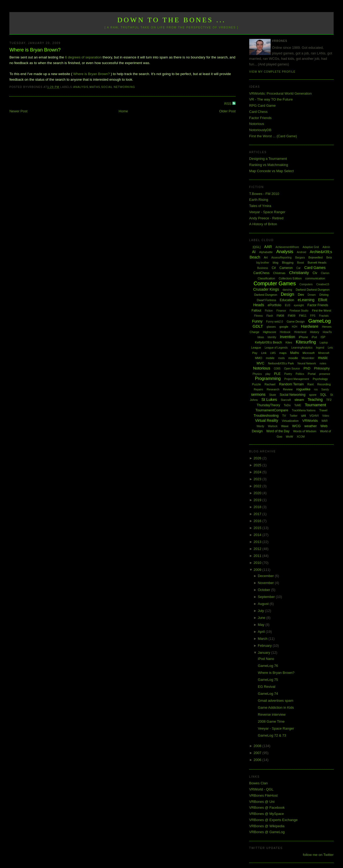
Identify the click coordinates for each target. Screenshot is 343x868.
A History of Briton (263, 224)
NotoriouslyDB (260, 130)
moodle (293, 358)
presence (325, 374)
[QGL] (257, 247)
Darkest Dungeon (266, 295)
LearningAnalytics (302, 348)
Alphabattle (266, 252)
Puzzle (257, 384)
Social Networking (118, 87)
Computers (306, 284)
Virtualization (290, 421)
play (268, 374)
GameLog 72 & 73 (272, 735)
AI (254, 252)
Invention (287, 337)
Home (123, 111)
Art (266, 257)
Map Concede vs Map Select (271, 171)
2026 (258, 458)
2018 (258, 507)
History (315, 332)
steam (299, 400)
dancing (287, 290)
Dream (312, 295)
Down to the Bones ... (172, 20)
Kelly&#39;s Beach (268, 342)
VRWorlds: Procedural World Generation (280, 93)
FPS (313, 316)
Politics (300, 374)
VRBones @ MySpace (267, 814)
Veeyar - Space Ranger (267, 212)
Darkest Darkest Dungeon (313, 290)
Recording (324, 384)
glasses (271, 327)
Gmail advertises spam (275, 701)
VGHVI (314, 416)
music (323, 358)
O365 (277, 369)
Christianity (299, 273)
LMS (273, 353)
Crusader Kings (266, 289)
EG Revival (266, 687)
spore (313, 395)
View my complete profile (272, 72)
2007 (258, 753)
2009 (258, 570)
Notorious (257, 124)
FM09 (292, 316)
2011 (258, 556)
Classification (266, 278)
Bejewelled (316, 257)
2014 (258, 535)
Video (326, 416)
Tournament (315, 405)
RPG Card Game (262, 106)
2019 (258, 500)
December (266, 576)
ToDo (287, 405)
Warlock (273, 426)
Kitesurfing (306, 342)
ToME (298, 405)
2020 (258, 493)
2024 (258, 472)
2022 (258, 486)
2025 (258, 465)
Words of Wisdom (305, 431)
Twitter (294, 416)
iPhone (303, 337)
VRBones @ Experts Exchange (273, 820)
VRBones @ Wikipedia (267, 826)
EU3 (287, 305)
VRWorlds (310, 421)
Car (299, 268)
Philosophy (322, 368)
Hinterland (300, 332)
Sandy (325, 389)
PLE (277, 374)
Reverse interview (272, 714)
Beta (329, 258)
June (262, 618)
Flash (270, 316)
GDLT (258, 326)
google (284, 327)
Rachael (270, 384)
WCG (296, 426)
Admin (326, 247)
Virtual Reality (267, 420)
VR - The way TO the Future (271, 99)
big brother (263, 263)
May (262, 625)
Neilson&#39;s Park (281, 363)
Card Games (315, 268)
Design (288, 294)
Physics (257, 374)
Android (301, 252)
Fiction (269, 311)
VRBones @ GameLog (267, 832)
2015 (258, 528)
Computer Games (275, 283)
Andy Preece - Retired (266, 218)
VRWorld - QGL (261, 789)
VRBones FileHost (263, 795)
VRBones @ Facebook (267, 808)
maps (283, 353)
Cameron (286, 268)
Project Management (297, 379)
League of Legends (276, 348)
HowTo (327, 332)
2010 (258, 563)
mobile (270, 358)
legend (320, 348)
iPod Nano (266, 659)
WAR (325, 421)
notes (323, 363)
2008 (258, 746)
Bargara (300, 258)
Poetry (288, 374)
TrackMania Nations (304, 410)
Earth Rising (259, 200)
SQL (323, 395)
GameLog (320, 321)
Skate (273, 395)
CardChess (262, 273)
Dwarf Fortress (266, 300)
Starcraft (286, 400)
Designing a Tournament (268, 159)
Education (287, 300)
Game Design (296, 322)
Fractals (324, 316)
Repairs (258, 389)
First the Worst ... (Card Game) (273, 136)
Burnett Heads (317, 263)
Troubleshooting (266, 415)
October (264, 590)
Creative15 (323, 284)
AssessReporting (281, 258)
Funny (257, 321)
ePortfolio (275, 305)
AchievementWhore (287, 247)
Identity (272, 337)
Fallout (256, 311)
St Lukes (269, 399)
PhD (307, 368)
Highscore (270, 332)
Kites (289, 342)
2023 (258, 479)
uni (303, 415)
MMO (258, 358)
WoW (290, 437)
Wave (285, 426)
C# (274, 268)
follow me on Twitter (318, 855)
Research (273, 389)
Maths (95, 87)
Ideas (260, 337)
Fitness (258, 316)
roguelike (303, 389)
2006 (258, 760)
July (261, 611)
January (264, 653)
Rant (310, 384)
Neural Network (307, 363)
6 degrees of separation (83, 57)
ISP (323, 337)
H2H (294, 327)
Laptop (324, 343)
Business (263, 268)
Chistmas (279, 273)
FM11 (303, 316)
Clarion (325, 273)
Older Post (227, 111)
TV (284, 416)
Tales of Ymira (260, 206)
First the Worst (321, 311)
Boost (301, 263)
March (263, 639)
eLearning (306, 300)
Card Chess (258, 112)
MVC (260, 363)
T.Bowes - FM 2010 (264, 194)
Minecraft (324, 353)
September (267, 597)
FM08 (280, 316)
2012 (258, 549)
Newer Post (18, 111)
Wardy (260, 426)
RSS (228, 104)
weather (311, 426)
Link (264, 353)
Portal (312, 374)
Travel (323, 410)
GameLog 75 (268, 680)
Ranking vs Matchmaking (269, 165)
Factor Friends (260, 118)
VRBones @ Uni (262, 802)
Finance (281, 311)
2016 (258, 521)
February (265, 646)
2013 (258, 542)
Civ (315, 273)
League (256, 348)
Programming (268, 378)
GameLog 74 (268, 694)
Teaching (315, 400)
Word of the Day (278, 431)
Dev (301, 295)
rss (316, 389)
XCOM (301, 437)
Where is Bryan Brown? (35, 50)
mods (281, 358)
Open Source (292, 369)
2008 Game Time (271, 721)
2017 (258, 514)
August (264, 604)
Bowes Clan (258, 783)
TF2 (329, 400)
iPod (314, 337)
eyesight (299, 305)
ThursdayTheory (268, 405)
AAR (268, 247)
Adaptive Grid (311, 247)
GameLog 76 (268, 666)
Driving (324, 295)
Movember (308, 358)
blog (276, 263)
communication (315, 278)
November (266, 583)
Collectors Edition (290, 278)
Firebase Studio (299, 311)
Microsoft (309, 353)
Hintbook (285, 332)
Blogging (288, 263)
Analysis (81, 87)
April (262, 632)
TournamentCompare (272, 410)
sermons (258, 394)
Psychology (320, 379)
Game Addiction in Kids (276, 708)
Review (288, 389)
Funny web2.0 (275, 322)
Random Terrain (291, 384)
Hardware (310, 326)
